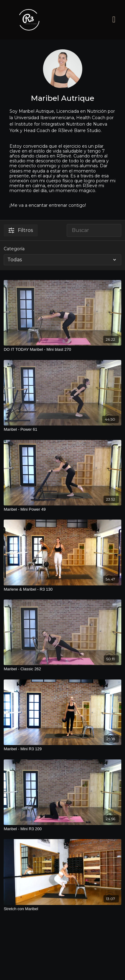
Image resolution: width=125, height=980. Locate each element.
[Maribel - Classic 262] (62, 669)
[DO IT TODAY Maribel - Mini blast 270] (62, 350)
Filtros (21, 230)
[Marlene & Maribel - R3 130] (62, 589)
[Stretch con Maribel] (62, 909)
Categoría (14, 249)
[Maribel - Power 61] (62, 429)
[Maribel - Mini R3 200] (62, 829)
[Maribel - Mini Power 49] (62, 509)
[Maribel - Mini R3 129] (62, 749)
